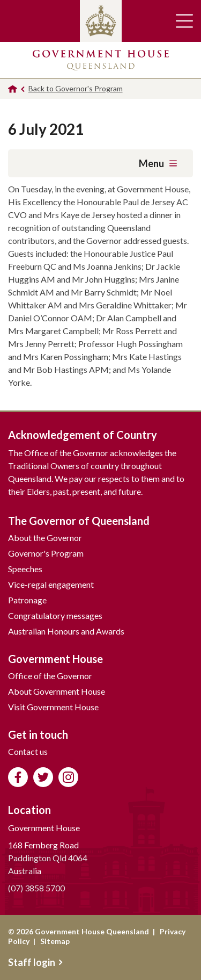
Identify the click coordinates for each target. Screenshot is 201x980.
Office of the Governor (50, 676)
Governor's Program (46, 553)
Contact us (28, 751)
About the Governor (45, 538)
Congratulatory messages (55, 615)
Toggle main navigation (184, 21)
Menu (158, 163)
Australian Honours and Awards (66, 631)
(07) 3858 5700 (36, 888)
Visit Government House (53, 707)
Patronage (27, 600)
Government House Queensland (101, 60)
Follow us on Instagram (68, 777)
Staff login (35, 962)
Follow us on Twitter (43, 777)
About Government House (57, 691)
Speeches (25, 569)
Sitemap (55, 941)
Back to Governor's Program (76, 88)
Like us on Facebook (18, 777)
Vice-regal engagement (51, 584)
